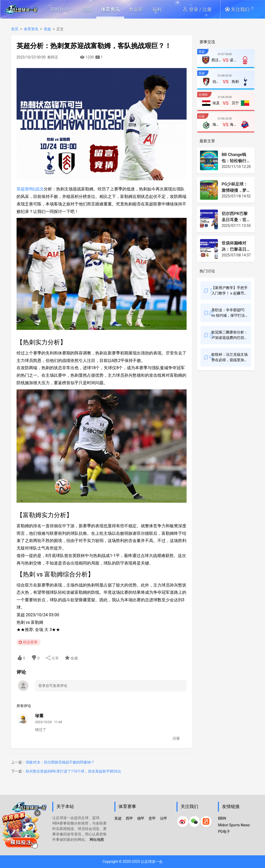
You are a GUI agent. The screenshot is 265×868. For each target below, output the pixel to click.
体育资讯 (110, 9)
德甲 (141, 818)
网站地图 (97, 840)
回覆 (176, 738)
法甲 (164, 818)
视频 (87, 9)
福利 (157, 9)
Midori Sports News (234, 825)
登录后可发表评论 (53, 686)
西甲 (129, 818)
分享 (52, 658)
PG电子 (224, 832)
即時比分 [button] (62, 9)
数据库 (136, 9)
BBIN (222, 818)
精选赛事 (30, 642)
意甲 (152, 818)
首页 (15, 29)
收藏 (71, 658)
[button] (242, 9)
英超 (47, 29)
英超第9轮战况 (30, 189)
